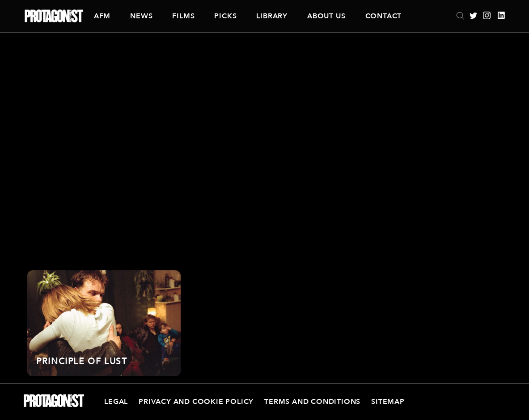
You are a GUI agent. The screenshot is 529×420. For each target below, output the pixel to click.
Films (183, 16)
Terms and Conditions (312, 402)
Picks (225, 16)
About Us (326, 16)
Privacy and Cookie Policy (196, 402)
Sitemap (388, 402)
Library (272, 16)
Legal (116, 402)
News (141, 16)
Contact (384, 16)
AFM (102, 16)
